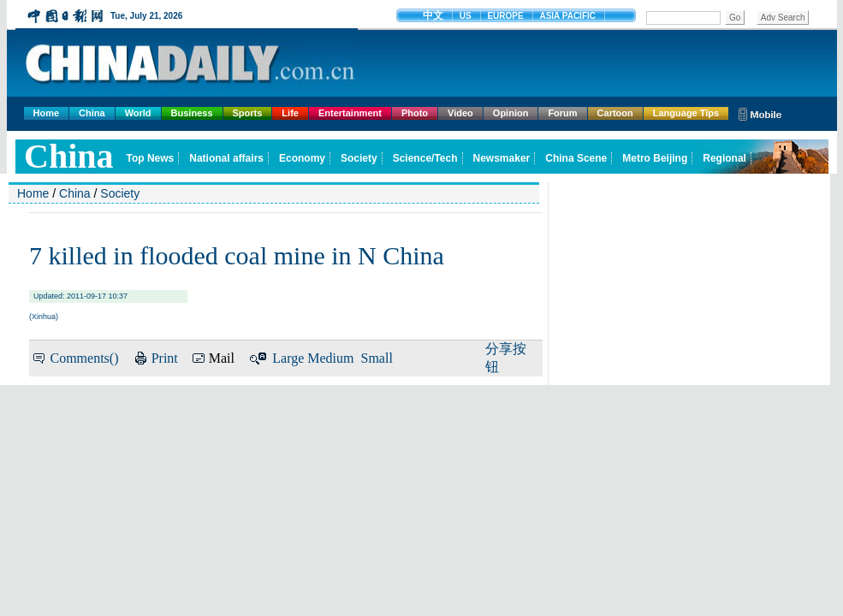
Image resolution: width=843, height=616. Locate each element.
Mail (222, 358)
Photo (415, 113)
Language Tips (686, 113)
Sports (248, 113)
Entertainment (350, 113)
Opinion (511, 113)
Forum (562, 113)
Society (120, 193)
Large (288, 358)
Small (377, 358)
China (92, 113)
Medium (330, 358)
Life (290, 113)
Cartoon (615, 113)
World (138, 113)
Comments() (84, 358)
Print (165, 358)
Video (460, 113)
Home (47, 113)
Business (192, 113)
